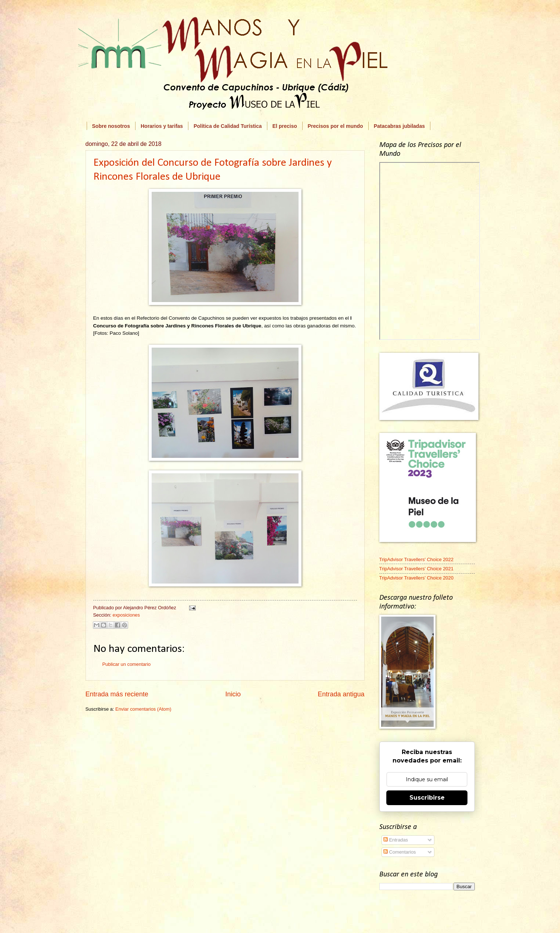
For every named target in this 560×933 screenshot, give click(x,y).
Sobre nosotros (111, 126)
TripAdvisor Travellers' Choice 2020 (416, 578)
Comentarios (400, 852)
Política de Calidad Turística (228, 126)
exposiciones (126, 615)
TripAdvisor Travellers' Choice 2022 (416, 559)
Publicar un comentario (127, 664)
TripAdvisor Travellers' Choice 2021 (416, 569)
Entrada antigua (341, 694)
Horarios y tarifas (162, 126)
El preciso (285, 126)
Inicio (233, 694)
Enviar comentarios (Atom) (143, 709)
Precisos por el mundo (335, 126)
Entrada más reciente (117, 694)
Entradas (396, 840)
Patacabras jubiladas (399, 126)
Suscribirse (427, 798)
